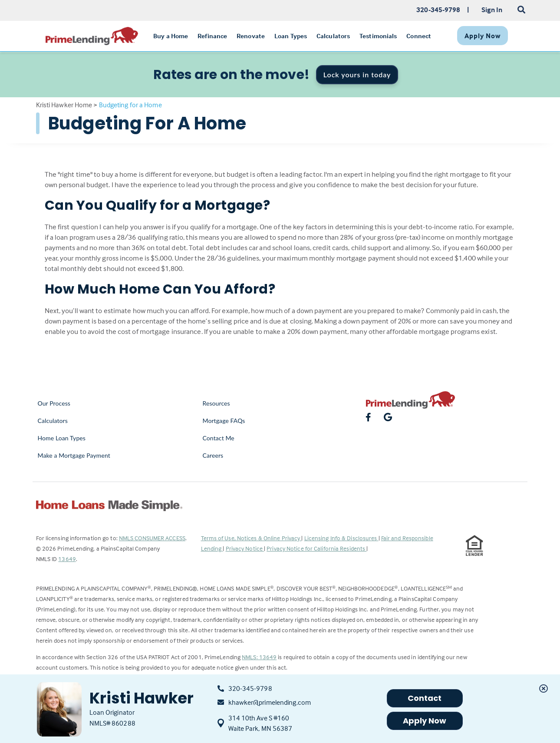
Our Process (54, 403)
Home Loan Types (62, 438)
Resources (216, 403)
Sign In (492, 10)
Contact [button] (425, 698)
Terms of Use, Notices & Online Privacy (251, 538)
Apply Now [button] (425, 721)
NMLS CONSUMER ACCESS (152, 538)
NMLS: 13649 (259, 657)
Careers (213, 455)
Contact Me (219, 438)
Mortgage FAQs (224, 421)
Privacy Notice (245, 548)
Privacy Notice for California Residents (316, 548)
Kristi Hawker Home (64, 105)
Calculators (53, 421)
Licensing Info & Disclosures (341, 538)
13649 (67, 559)
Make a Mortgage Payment (74, 455)
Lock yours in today (357, 74)
